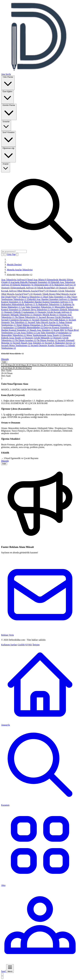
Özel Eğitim (7, 97)
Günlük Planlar (9, 112)
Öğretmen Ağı (8, 154)
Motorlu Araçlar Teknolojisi (20, 270)
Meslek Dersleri (14, 265)
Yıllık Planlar (8, 83)
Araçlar (6, 167)
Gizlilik (21, 645)
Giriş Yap (11, 254)
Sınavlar (6, 125)
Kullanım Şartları (9, 645)
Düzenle (5, 359)
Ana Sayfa (6, 74)
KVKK (29, 645)
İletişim (36, 645)
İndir (4, 362)
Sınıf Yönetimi (8, 139)
